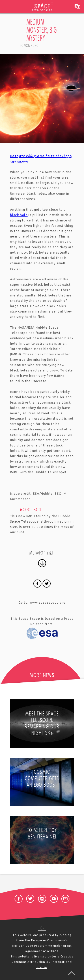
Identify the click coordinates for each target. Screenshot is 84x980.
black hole (19, 215)
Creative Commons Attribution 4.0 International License (43, 962)
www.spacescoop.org (47, 603)
